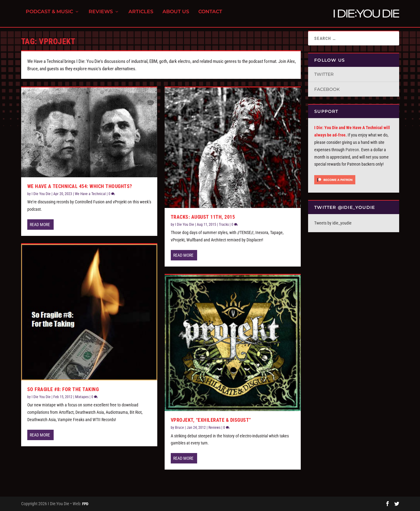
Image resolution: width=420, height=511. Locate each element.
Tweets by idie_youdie (333, 223)
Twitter (324, 74)
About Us (176, 15)
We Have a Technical (90, 194)
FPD (85, 504)
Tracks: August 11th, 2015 (203, 217)
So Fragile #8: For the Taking (63, 389)
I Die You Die (41, 194)
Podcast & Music (49, 15)
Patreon (352, 150)
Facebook (327, 89)
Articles (141, 15)
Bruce (179, 428)
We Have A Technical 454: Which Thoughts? (80, 186)
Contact (210, 15)
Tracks (224, 225)
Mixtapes (82, 397)
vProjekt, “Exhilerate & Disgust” (211, 420)
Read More (40, 225)
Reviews (101, 15)
